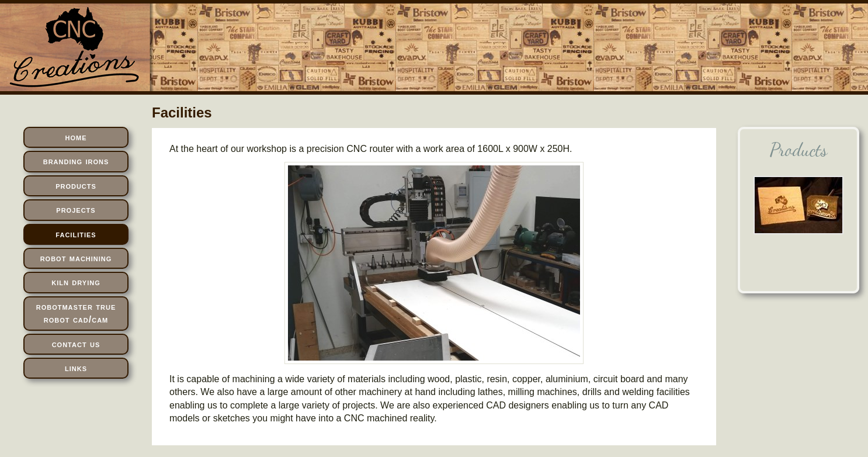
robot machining (76, 258)
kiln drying (76, 282)
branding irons (76, 161)
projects (76, 210)
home (76, 137)
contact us (76, 344)
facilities (76, 234)
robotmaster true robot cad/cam (76, 313)
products (76, 186)
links (76, 368)
